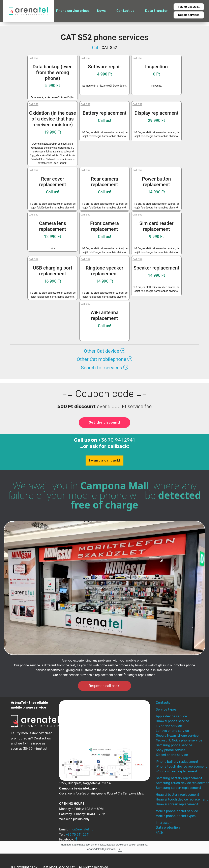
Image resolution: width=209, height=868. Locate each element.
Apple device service (171, 716)
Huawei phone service (172, 721)
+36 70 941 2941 (189, 7)
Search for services (104, 368)
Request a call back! (104, 686)
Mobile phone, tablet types (176, 816)
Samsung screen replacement (178, 788)
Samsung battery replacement (179, 778)
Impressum (164, 823)
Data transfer (156, 11)
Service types (166, 709)
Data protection (168, 828)
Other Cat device (104, 351)
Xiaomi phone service (172, 755)
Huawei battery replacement (177, 795)
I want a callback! (104, 460)
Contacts (163, 703)
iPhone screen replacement (177, 771)
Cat (95, 48)
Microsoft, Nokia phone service (179, 740)
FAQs (160, 832)
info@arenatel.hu (81, 829)
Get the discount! (104, 422)
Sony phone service (171, 750)
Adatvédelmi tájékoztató (101, 849)
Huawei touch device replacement (182, 799)
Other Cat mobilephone (104, 359)
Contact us (125, 11)
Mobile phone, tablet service (177, 811)
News (101, 11)
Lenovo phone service (172, 731)
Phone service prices (73, 11)
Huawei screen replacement (177, 804)
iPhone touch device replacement (181, 766)
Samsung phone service (174, 745)
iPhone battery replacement (177, 762)
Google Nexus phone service (177, 736)
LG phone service (169, 726)
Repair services (189, 15)
